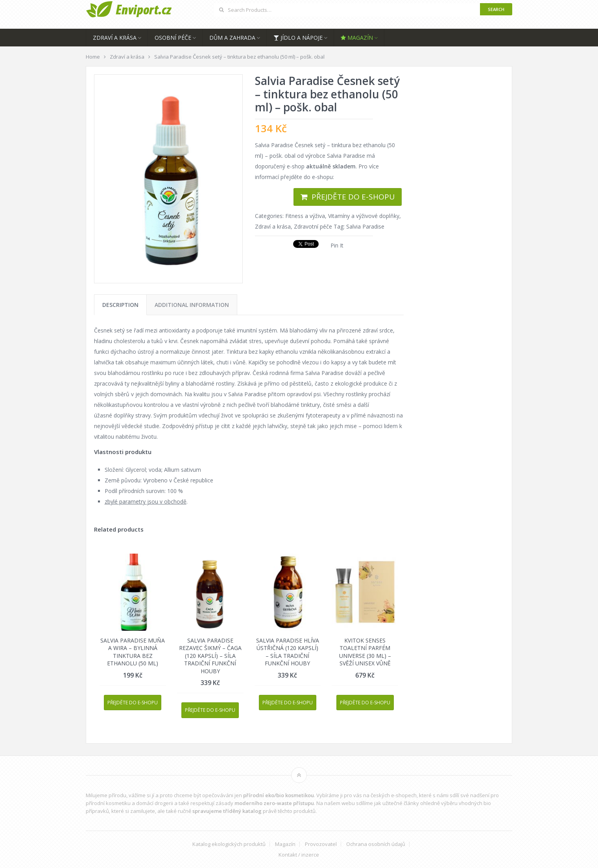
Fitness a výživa (305, 216)
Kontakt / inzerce (299, 855)
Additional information (192, 305)
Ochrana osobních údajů (376, 844)
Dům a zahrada (232, 38)
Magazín (357, 38)
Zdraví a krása (115, 38)
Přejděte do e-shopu (353, 197)
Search (496, 9)
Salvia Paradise (365, 226)
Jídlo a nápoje (298, 38)
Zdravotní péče (313, 226)
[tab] (120, 305)
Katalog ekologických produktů (229, 844)
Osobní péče (173, 38)
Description (120, 305)
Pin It (337, 245)
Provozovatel (321, 844)
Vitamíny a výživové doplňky (364, 216)
